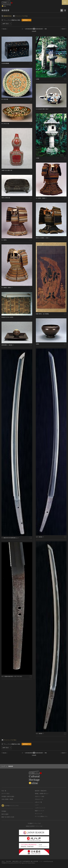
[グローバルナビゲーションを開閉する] (65, 2)
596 (46, 29)
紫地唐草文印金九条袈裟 (7, 317)
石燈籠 (37, 79)
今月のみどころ (39, 799)
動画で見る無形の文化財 (8, 817)
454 (40, 29)
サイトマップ (38, 814)
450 (32, 29)
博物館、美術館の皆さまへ (42, 794)
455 (42, 29)
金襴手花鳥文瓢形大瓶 (7, 170)
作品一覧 (4, 791)
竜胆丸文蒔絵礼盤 (6, 198)
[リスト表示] (65, 10)
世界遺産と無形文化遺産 (8, 796)
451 (34, 29)
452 (36, 29)
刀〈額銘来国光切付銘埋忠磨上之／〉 (11, 538)
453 (38, 29)
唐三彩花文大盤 (5, 123)
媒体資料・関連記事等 (41, 791)
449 (30, 29)
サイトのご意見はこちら (41, 816)
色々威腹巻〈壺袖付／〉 (7, 287)
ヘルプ (37, 805)
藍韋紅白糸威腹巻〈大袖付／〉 (43, 238)
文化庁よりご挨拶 (39, 796)
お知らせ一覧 (38, 802)
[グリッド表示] (62, 10)
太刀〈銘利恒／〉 (40, 733)
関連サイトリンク (39, 811)
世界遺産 (4, 811)
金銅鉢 (37, 344)
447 (26, 29)
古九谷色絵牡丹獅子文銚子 (42, 109)
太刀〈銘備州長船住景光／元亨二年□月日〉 (12, 676)
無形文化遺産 (5, 814)
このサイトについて (40, 808)
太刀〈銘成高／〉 (40, 537)
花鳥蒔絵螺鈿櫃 (5, 63)
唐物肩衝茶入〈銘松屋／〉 (8, 345)
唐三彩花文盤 (5, 99)
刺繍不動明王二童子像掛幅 (42, 314)
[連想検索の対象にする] (31, 63)
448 (28, 29)
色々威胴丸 (4, 240)
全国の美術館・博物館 (7, 799)
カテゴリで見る (6, 794)
